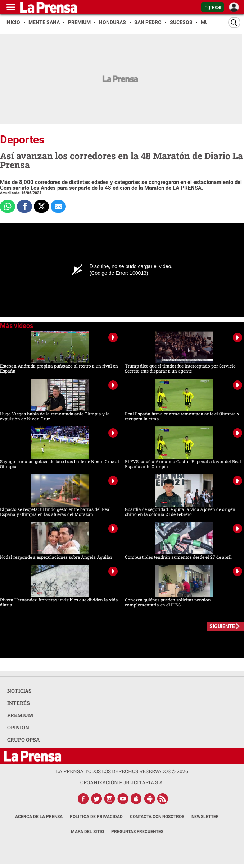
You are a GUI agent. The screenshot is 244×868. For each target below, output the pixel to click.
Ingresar (213, 7)
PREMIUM (20, 715)
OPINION (18, 727)
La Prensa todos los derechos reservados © (122, 771)
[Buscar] (234, 22)
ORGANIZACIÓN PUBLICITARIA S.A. (122, 782)
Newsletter (205, 817)
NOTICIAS (19, 691)
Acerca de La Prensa (39, 817)
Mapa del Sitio (87, 832)
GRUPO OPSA (23, 740)
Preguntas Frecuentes (137, 832)
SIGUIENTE (222, 626)
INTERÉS (19, 703)
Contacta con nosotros (157, 817)
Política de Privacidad (96, 817)
